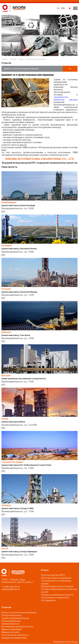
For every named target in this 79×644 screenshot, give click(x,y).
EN (63, 8)
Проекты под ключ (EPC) (53, 575)
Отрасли (13, 59)
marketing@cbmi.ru (11, 589)
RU (58, 8)
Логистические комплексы (15, 635)
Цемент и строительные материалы (19, 613)
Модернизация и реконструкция (57, 586)
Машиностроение (10, 632)
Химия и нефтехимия (12, 629)
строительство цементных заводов (66, 98)
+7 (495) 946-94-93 (11, 587)
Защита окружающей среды (15, 618)
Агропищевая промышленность (17, 627)
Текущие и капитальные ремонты (57, 595)
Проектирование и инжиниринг (56, 578)
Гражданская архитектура (14, 638)
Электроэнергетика (11, 615)
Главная (5, 59)
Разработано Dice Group (65, 642)
